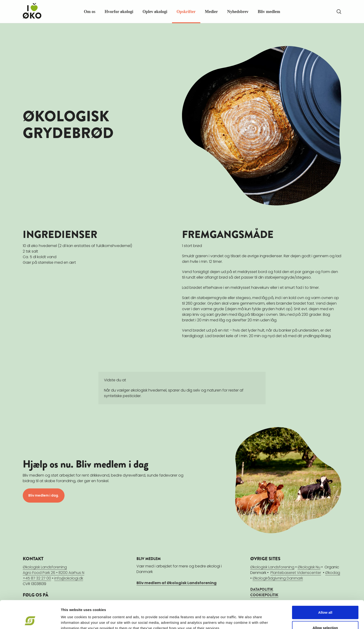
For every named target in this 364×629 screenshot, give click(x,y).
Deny (325, 617)
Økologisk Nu (309, 567)
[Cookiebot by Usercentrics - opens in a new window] (30, 620)
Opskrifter (186, 12)
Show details (244, 617)
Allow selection (325, 601)
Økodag (333, 573)
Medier (211, 12)
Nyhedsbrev (238, 12)
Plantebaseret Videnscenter (296, 573)
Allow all (325, 586)
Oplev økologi (155, 12)
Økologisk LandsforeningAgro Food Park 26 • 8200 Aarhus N (54, 570)
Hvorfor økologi (119, 12)
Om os (90, 12)
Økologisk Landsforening (272, 567)
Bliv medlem (269, 12)
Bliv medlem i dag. (44, 495)
